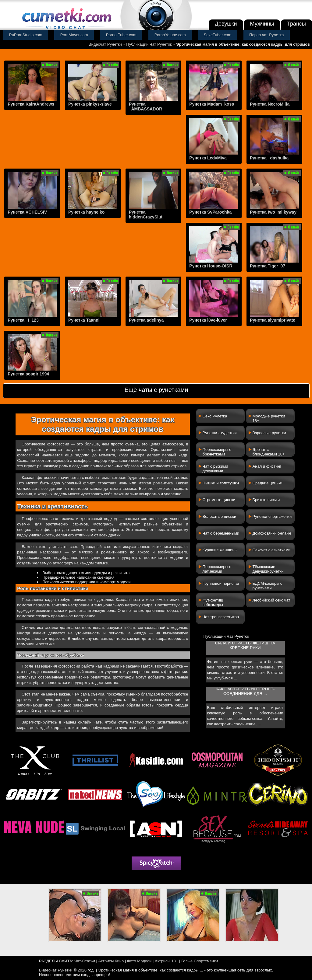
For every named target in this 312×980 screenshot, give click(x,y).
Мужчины (262, 24)
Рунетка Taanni (84, 320)
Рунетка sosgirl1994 (28, 374)
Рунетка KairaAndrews (31, 104)
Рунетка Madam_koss (212, 104)
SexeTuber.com (218, 35)
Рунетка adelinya (146, 320)
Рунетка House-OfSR (211, 266)
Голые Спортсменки (200, 961)
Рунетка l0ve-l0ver (208, 320)
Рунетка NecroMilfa (270, 104)
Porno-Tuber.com (121, 35)
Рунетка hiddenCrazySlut (146, 214)
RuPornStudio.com (26, 35)
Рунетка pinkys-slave (90, 104)
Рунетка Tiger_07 (268, 266)
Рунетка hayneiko (86, 212)
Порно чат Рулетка (267, 35)
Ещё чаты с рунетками (156, 390)
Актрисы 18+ (166, 961)
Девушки (226, 24)
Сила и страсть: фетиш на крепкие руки (245, 645)
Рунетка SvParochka (210, 212)
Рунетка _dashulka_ (270, 158)
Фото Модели (139, 961)
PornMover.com (74, 35)
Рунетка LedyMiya (208, 158)
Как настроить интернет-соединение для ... (245, 691)
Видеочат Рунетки (105, 44)
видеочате (72, 711)
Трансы (296, 24)
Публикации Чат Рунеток (149, 44)
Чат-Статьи (85, 961)
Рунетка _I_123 (23, 320)
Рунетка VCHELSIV (27, 212)
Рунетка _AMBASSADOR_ (147, 106)
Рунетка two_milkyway (273, 212)
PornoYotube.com (170, 35)
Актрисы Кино (111, 961)
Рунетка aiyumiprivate (273, 320)
